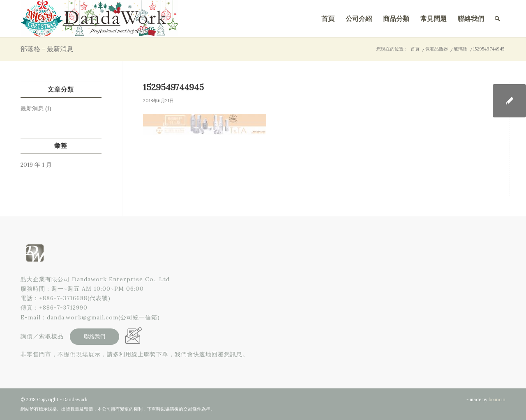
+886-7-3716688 (63, 298)
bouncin (497, 399)
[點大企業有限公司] (99, 18)
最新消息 (32, 108)
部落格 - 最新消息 (47, 49)
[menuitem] (328, 18)
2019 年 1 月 (36, 165)
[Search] (497, 18)
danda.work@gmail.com (83, 317)
